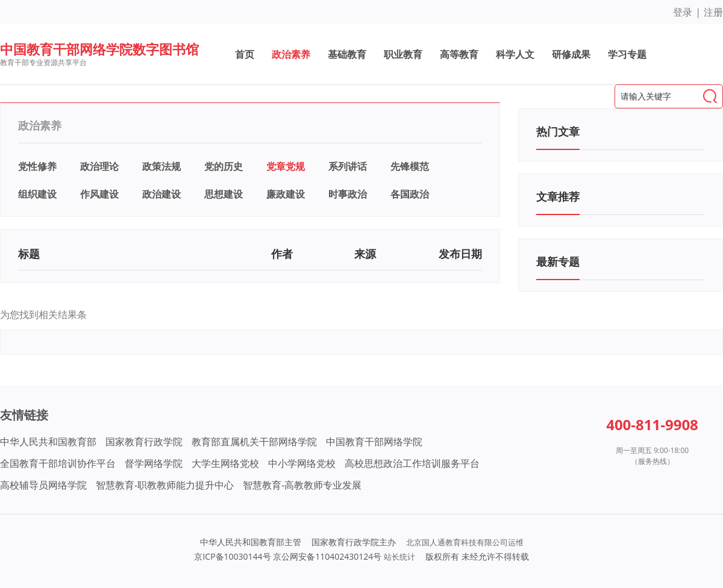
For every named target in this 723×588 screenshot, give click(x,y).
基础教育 (347, 54)
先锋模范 (410, 166)
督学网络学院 (154, 463)
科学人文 (515, 54)
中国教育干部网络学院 (374, 442)
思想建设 (224, 194)
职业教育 (403, 54)
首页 (245, 54)
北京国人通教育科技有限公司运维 (465, 542)
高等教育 (459, 54)
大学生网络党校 (225, 463)
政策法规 (161, 166)
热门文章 (558, 131)
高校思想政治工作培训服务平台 (412, 463)
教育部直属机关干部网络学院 (254, 442)
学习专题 (627, 54)
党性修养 (37, 166)
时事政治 (348, 194)
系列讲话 (348, 166)
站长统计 (399, 557)
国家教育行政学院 (144, 442)
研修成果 (571, 54)
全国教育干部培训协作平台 (58, 463)
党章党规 (286, 166)
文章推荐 (558, 196)
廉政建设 (286, 194)
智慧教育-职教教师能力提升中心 (165, 485)
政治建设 (161, 194)
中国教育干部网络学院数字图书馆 (99, 49)
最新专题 (558, 261)
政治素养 (291, 54)
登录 (683, 12)
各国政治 (410, 194)
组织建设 (37, 194)
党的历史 (224, 166)
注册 (713, 12)
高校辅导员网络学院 (43, 485)
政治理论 (99, 166)
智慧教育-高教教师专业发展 (302, 485)
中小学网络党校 (302, 463)
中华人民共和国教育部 (48, 442)
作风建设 (99, 194)
